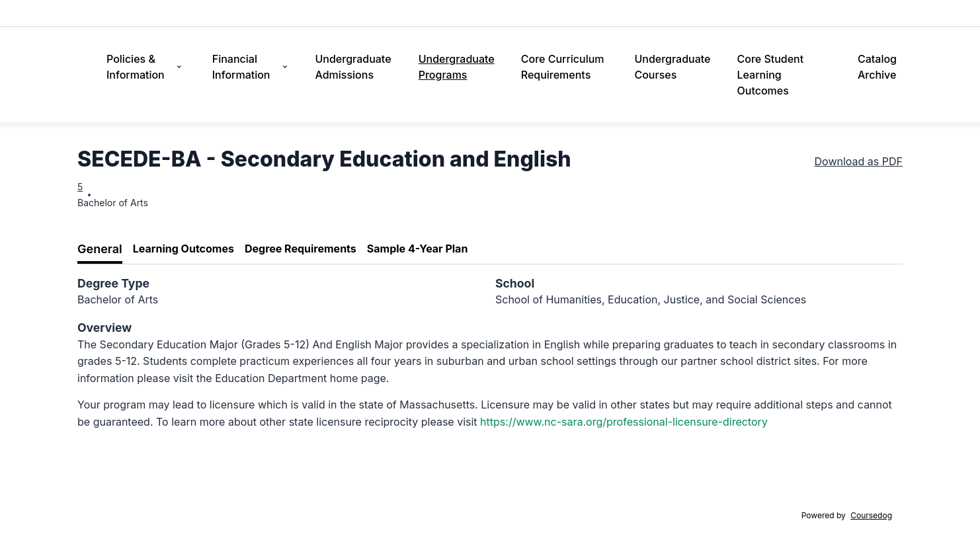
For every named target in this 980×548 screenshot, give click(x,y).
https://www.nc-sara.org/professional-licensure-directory (624, 422)
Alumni (882, 13)
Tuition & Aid (646, 13)
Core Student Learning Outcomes (770, 75)
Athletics (836, 13)
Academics (711, 13)
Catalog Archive (877, 67)
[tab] (100, 250)
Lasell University (119, 14)
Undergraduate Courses (672, 67)
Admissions (501, 13)
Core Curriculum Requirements (563, 67)
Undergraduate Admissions (353, 67)
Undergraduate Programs (457, 67)
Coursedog (871, 515)
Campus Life (776, 13)
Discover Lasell (572, 13)
